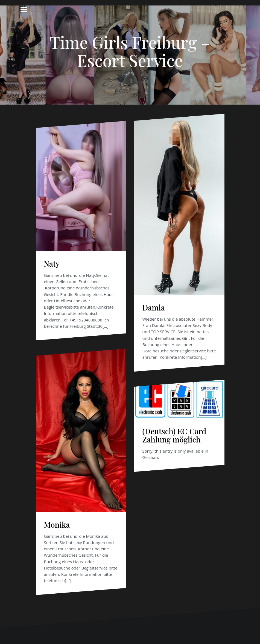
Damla (154, 307)
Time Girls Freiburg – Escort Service (130, 51)
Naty (52, 264)
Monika (57, 524)
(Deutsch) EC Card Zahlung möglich (174, 435)
